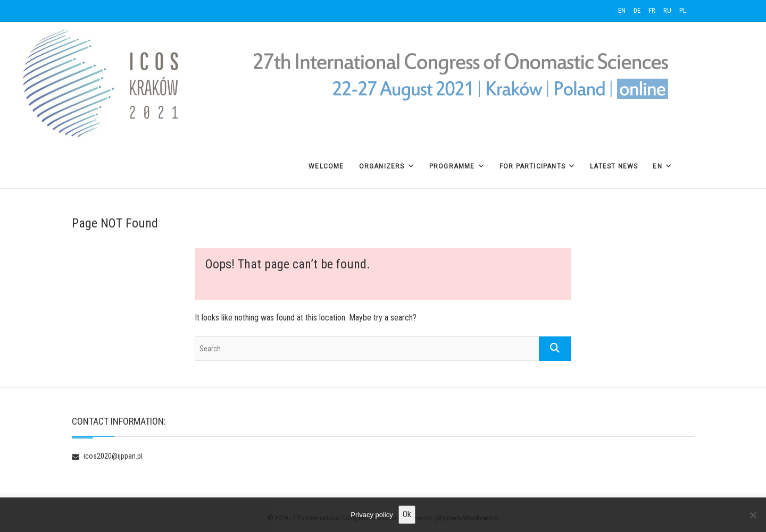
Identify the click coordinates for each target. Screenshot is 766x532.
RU (667, 10)
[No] (753, 515)
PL (683, 10)
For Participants (532, 166)
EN (622, 10)
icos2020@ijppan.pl (107, 456)
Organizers (382, 166)
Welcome (326, 166)
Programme (452, 166)
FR (652, 10)
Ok (407, 514)
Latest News (614, 166)
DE (637, 10)
